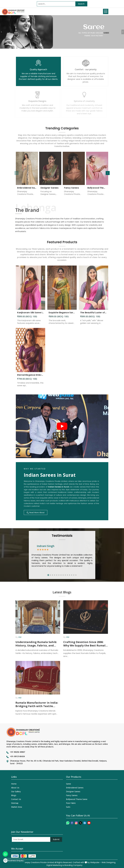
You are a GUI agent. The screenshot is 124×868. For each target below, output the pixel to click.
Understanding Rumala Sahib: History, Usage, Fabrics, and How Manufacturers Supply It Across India (34, 644)
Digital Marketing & (55, 865)
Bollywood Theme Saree (97, 190)
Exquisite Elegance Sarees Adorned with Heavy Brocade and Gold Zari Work (62, 315)
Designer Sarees (50, 190)
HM (17, 637)
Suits (68, 807)
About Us (15, 788)
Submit (56, 839)
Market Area (17, 807)
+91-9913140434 (17, 756)
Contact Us (16, 799)
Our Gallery (16, 791)
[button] (108, 173)
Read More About (36, 512)
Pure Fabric (71, 803)
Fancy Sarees (72, 190)
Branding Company (73, 865)
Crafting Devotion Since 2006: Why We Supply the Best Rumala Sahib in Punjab (83, 644)
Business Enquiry (13, 861)
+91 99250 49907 (17, 752)
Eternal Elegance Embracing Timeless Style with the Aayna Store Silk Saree (31, 377)
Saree (69, 784)
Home (14, 784)
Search (81, 4)
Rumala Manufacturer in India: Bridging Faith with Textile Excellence (34, 704)
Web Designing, (109, 862)
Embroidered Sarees (27, 190)
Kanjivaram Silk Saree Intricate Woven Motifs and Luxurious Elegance (31, 315)
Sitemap (15, 803)
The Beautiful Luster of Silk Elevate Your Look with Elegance (93, 315)
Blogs (14, 795)
